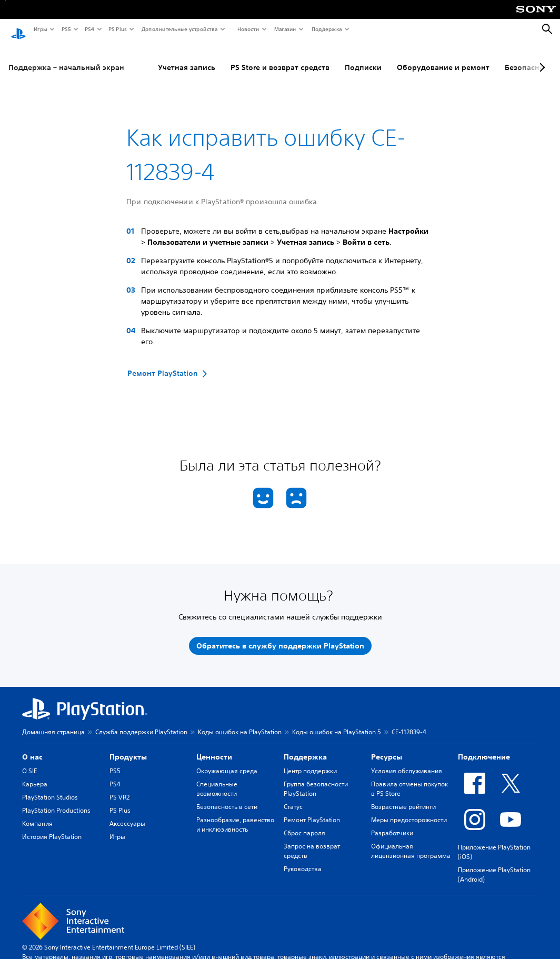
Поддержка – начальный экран (66, 57)
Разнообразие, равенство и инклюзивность (235, 815)
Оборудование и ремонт (443, 57)
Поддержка (326, 29)
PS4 (89, 29)
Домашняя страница (53, 722)
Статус (293, 797)
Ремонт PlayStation (312, 810)
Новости (248, 29)
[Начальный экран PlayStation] (18, 29)
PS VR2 (119, 787)
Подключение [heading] (484, 747)
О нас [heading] (32, 747)
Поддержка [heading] (305, 747)
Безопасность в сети (227, 797)
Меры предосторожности (409, 810)
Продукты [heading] (128, 747)
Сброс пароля (304, 823)
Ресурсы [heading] (387, 747)
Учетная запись (187, 57)
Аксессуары (127, 813)
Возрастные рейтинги (403, 797)
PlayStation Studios (50, 787)
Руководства (303, 859)
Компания (37, 813)
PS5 (66, 29)
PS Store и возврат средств (280, 57)
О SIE (29, 761)
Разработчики (392, 823)
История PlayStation (52, 827)
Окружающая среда (227, 761)
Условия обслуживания (407, 761)
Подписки (363, 57)
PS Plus (117, 29)
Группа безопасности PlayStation (316, 779)
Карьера (35, 774)
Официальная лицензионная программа (411, 841)
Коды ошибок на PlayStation (240, 722)
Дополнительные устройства (179, 29)
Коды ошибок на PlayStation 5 (337, 722)
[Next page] (541, 57)
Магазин (285, 29)
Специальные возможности (217, 779)
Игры (40, 29)
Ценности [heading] (214, 747)
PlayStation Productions (56, 800)
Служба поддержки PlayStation (141, 722)
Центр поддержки (310, 761)
